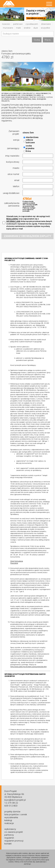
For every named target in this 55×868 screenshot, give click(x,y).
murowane (8, 28)
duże (36, 28)
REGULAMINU (12, 219)
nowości (6, 24)
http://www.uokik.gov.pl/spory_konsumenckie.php (28, 667)
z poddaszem (32, 24)
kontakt (8, 844)
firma (27, 151)
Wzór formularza (17, 561)
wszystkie (45, 28)
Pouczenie (14, 563)
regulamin (9, 838)
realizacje (9, 823)
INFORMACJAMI (13, 221)
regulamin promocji (14, 841)
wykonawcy (10, 829)
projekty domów (12, 812)
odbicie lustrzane (29, 141)
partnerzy (9, 835)
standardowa (31, 137)
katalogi (8, 820)
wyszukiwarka (11, 817)
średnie (27, 28)
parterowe (18, 24)
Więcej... (48, 40)
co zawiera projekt (14, 832)
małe (18, 28)
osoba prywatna (29, 147)
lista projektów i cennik (16, 815)
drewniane (46, 24)
